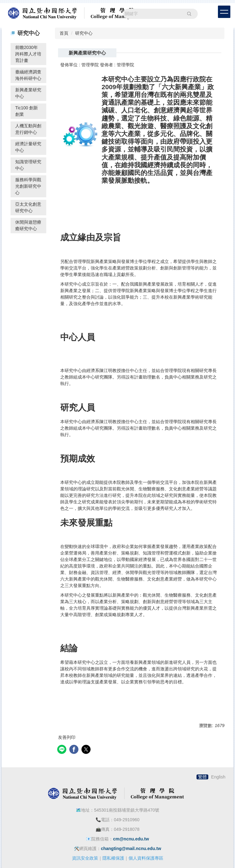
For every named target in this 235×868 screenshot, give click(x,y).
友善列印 (67, 737)
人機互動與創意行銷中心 (28, 129)
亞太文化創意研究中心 (28, 207)
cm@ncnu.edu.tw (131, 839)
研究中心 (84, 33)
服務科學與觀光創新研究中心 (28, 186)
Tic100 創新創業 (27, 111)
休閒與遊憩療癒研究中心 (28, 225)
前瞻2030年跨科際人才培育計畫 (28, 54)
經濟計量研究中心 (28, 147)
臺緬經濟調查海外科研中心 (28, 75)
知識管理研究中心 (28, 165)
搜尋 (189, 14)
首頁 (64, 33)
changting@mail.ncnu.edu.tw (131, 848)
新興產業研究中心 (28, 93)
